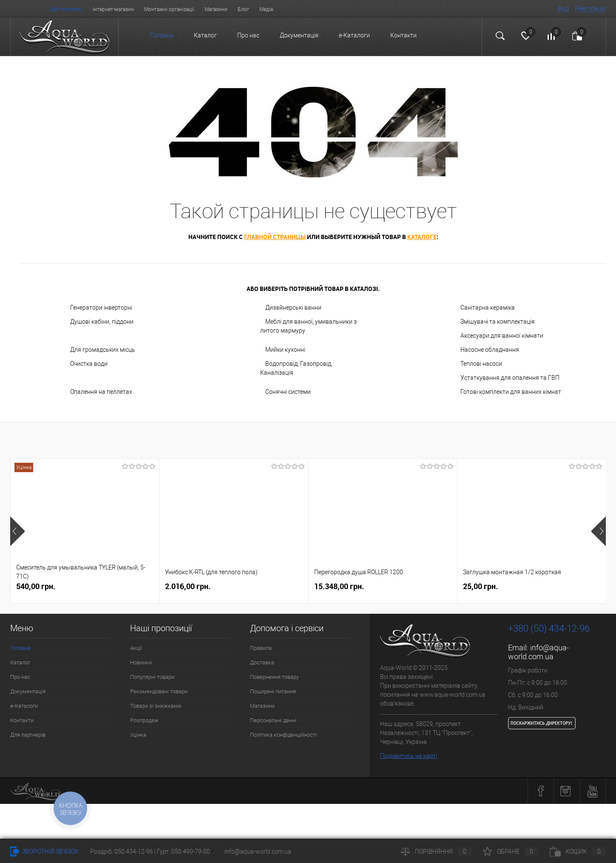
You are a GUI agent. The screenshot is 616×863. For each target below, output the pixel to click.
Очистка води (89, 364)
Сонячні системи (288, 392)
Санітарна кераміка (488, 308)
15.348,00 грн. (339, 586)
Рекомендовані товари (159, 691)
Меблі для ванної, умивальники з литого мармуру (308, 326)
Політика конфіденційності (283, 735)
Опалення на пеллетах (101, 392)
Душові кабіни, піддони (102, 322)
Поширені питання (273, 691)
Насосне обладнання (490, 350)
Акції (136, 648)
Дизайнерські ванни (293, 308)
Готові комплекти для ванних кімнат (511, 392)
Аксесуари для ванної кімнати (502, 336)
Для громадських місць (103, 350)
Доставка (262, 662)
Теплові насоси (481, 364)
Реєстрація (590, 9)
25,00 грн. (480, 586)
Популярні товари (152, 677)
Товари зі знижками (156, 706)
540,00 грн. (36, 586)
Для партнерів (28, 735)
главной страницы (275, 237)
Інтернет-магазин (113, 9)
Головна (162, 35)
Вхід (563, 9)
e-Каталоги (354, 35)
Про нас (248, 35)
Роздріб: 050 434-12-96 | (123, 852)
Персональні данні (273, 720)
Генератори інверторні (101, 308)
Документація (299, 35)
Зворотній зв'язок (44, 852)
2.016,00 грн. (188, 586)
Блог (243, 9)
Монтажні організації (169, 9)
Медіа (266, 9)
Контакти (403, 35)
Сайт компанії (66, 9)
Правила (261, 648)
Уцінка (138, 735)
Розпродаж (144, 720)
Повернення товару (274, 677)
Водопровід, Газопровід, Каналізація (296, 368)
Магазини (216, 9)
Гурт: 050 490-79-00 (184, 852)
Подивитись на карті (409, 756)
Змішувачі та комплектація (498, 322)
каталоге (422, 237)
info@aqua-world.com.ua (538, 652)
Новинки (141, 662)
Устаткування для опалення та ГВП (510, 378)
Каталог (205, 35)
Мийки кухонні (285, 350)
